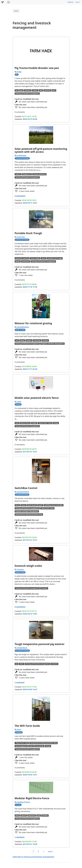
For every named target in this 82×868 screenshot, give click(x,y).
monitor (45, 340)
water (43, 258)
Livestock (27, 90)
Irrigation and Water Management (52, 344)
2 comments (20, 607)
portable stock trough (55, 258)
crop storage (39, 746)
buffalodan (22, 155)
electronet (32, 815)
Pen (17, 90)
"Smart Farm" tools (45, 423)
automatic (37, 340)
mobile (34, 423)
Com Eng (21, 237)
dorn (19, 729)
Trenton (20, 569)
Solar (17, 423)
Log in (78, 2)
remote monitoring (39, 174)
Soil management (21, 746)
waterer (29, 340)
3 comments (20, 196)
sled (41, 90)
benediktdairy (23, 327)
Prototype (19, 732)
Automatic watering (22, 258)
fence (17, 505)
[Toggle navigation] (8, 2)
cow (17, 340)
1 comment (20, 682)
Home (16, 11)
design (18, 261)
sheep (22, 340)
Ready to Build (20, 330)
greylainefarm (23, 492)
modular (45, 815)
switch (40, 505)
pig (21, 90)
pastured (47, 90)
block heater (32, 505)
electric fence (25, 423)
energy (56, 423)
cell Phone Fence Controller (54, 505)
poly (39, 815)
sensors (18, 174)
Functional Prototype (22, 158)
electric (24, 815)
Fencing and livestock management (27, 93)
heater (23, 505)
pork (54, 90)
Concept (18, 404)
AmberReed (22, 648)
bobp (19, 72)
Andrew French (23, 802)
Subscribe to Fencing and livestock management (33, 857)
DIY (17, 74)
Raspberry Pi (27, 174)
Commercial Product (22, 240)
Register (71, 2)
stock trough (35, 258)
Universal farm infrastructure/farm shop (29, 514)
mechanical (26, 261)
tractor (35, 90)
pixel (19, 402)
